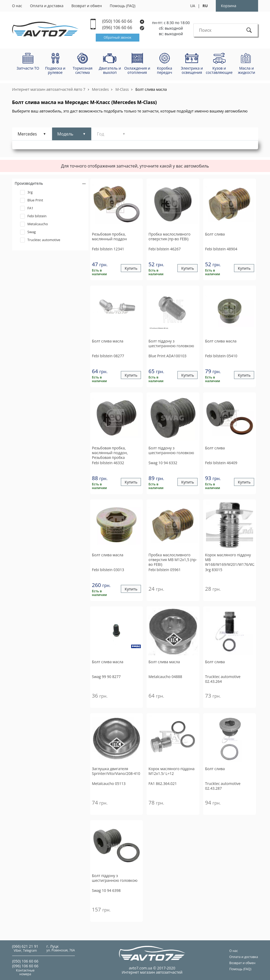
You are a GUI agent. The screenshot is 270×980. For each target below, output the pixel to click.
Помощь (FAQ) (123, 6)
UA (193, 6)
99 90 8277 (106, 677)
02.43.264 (223, 679)
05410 (221, 356)
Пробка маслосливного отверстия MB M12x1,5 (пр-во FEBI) (173, 560)
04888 (165, 677)
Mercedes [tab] (27, 134)
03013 (108, 570)
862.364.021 (163, 783)
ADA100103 (167, 356)
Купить (131, 268)
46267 (164, 249)
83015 (214, 570)
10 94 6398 (106, 890)
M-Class (122, 89)
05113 (109, 783)
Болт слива (215, 234)
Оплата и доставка (47, 6)
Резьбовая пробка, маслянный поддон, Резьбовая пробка (110, 453)
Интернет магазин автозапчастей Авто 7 (49, 89)
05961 (164, 570)
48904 (221, 249)
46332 (108, 463)
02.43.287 (223, 786)
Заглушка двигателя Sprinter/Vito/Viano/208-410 (116, 771)
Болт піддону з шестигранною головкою (171, 344)
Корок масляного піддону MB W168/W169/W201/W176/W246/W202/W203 (230, 560)
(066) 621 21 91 (25, 946)
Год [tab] (101, 134)
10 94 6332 (163, 463)
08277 (108, 356)
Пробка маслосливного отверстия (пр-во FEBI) (169, 237)
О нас (17, 6)
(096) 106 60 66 (124, 28)
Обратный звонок (118, 37)
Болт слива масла (151, 89)
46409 (221, 463)
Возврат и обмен (87, 6)
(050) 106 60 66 (123, 21)
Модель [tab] (65, 134)
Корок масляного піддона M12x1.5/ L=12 (171, 771)
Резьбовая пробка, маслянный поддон (109, 237)
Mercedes (100, 89)
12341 (108, 249)
